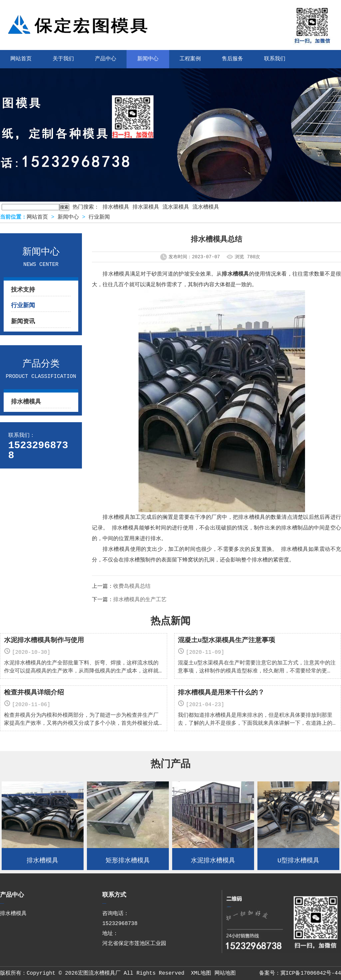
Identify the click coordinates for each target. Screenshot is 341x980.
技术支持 (23, 290)
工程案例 (190, 59)
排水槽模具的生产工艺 (140, 600)
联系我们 (275, 59)
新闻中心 (148, 59)
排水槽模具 (116, 207)
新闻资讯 (23, 322)
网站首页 (37, 217)
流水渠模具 (176, 207)
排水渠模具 (146, 207)
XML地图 (201, 973)
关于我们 (63, 59)
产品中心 (106, 59)
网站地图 (225, 973)
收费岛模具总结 (132, 586)
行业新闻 (99, 217)
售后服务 (232, 59)
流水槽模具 (206, 207)
